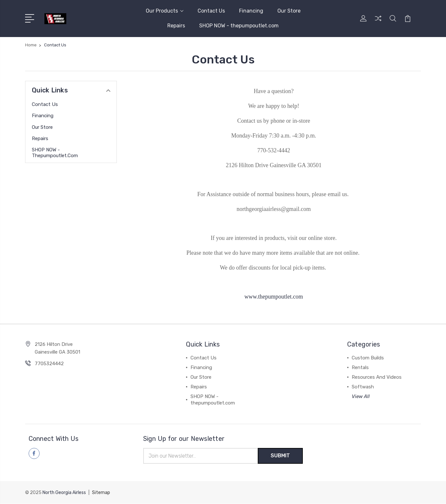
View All (361, 396)
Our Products (165, 11)
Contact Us (211, 11)
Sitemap (101, 493)
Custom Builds (368, 358)
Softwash (363, 387)
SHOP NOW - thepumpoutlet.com (239, 26)
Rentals (360, 367)
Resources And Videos (377, 377)
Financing (251, 11)
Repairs (176, 26)
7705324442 (49, 364)
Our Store (289, 11)
